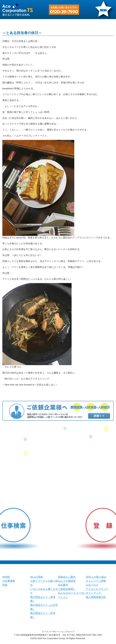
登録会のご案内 (67, 577)
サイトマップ (93, 593)
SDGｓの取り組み (96, 577)
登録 (5, 585)
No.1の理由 (37, 577)
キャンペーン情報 (96, 581)
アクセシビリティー (97, 589)
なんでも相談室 (67, 581)
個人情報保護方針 (96, 597)
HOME (6, 577)
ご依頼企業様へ (67, 589)
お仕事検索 (9, 581)
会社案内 (63, 585)
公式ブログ (92, 585)
